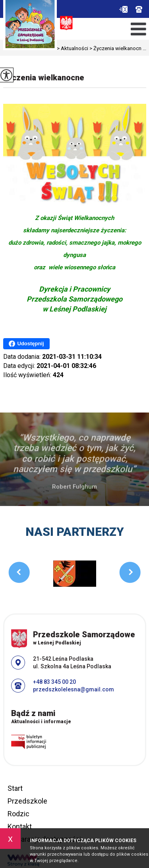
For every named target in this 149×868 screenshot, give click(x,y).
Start (15, 788)
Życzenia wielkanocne (44, 78)
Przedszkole (27, 801)
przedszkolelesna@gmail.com (123, 9)
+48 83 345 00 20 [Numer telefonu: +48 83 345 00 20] (54, 682)
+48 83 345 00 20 (139, 9)
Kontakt (20, 826)
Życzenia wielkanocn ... (117, 48)
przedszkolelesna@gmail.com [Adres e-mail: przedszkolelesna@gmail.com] (74, 689)
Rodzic (18, 814)
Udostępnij (26, 344)
